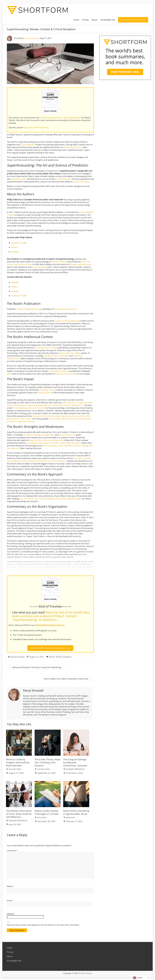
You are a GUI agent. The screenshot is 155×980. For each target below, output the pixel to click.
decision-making (59, 262)
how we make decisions (81, 264)
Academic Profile (19, 243)
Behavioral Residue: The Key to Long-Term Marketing (36, 666)
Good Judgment (28, 145)
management (48, 435)
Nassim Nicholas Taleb (69, 353)
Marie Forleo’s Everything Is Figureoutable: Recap (76, 811)
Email (10, 900)
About (94, 20)
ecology (37, 435)
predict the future (81, 182)
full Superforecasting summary (50, 625)
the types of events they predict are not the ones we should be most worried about (49, 460)
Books (52, 656)
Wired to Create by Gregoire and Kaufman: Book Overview (18, 761)
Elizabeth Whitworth (75, 768)
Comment (12, 850)
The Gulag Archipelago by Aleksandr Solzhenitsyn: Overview (75, 761)
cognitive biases (19, 179)
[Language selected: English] (141, 978)
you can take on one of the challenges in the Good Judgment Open (51, 499)
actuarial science (67, 435)
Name (10, 885)
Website (15, 282)
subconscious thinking (66, 374)
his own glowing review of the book (29, 408)
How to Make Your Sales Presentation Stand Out (67, 678)
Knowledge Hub (108, 20)
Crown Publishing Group (28, 309)
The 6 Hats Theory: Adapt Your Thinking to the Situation (48, 761)
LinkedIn (15, 252)
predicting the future (73, 147)
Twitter (14, 247)
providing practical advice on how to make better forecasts (53, 443)
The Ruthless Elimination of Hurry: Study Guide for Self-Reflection (19, 813)
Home (76, 20)
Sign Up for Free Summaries (133, 20)
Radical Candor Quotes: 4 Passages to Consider (47, 811)
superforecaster (63, 179)
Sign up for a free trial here (36, 128)
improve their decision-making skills (46, 440)
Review (59, 656)
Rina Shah (42, 816)
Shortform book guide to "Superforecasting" (61, 118)
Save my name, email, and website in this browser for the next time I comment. (43, 924)
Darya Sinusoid (31, 38)
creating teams (44, 393)
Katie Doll (70, 816)
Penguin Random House (66, 309)
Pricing (85, 20)
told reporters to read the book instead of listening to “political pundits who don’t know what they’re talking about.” (49, 404)
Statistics (67, 656)
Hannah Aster (15, 768)
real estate (28, 435)
